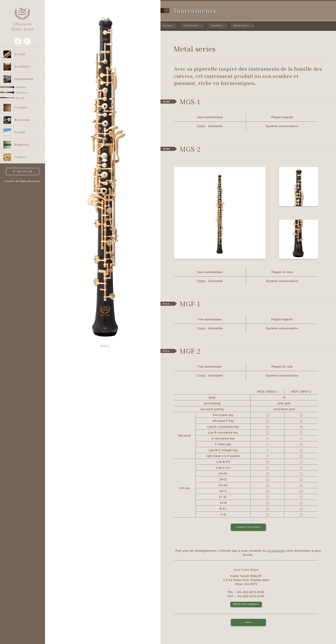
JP (14, 171)
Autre (248, 622)
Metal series (241, 26)
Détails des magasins (246, 604)
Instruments (191, 26)
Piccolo (20, 98)
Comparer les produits (248, 527)
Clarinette (22, 93)
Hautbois (21, 87)
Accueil (168, 26)
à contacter (276, 551)
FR (31, 171)
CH (25, 171)
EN (19, 171)
